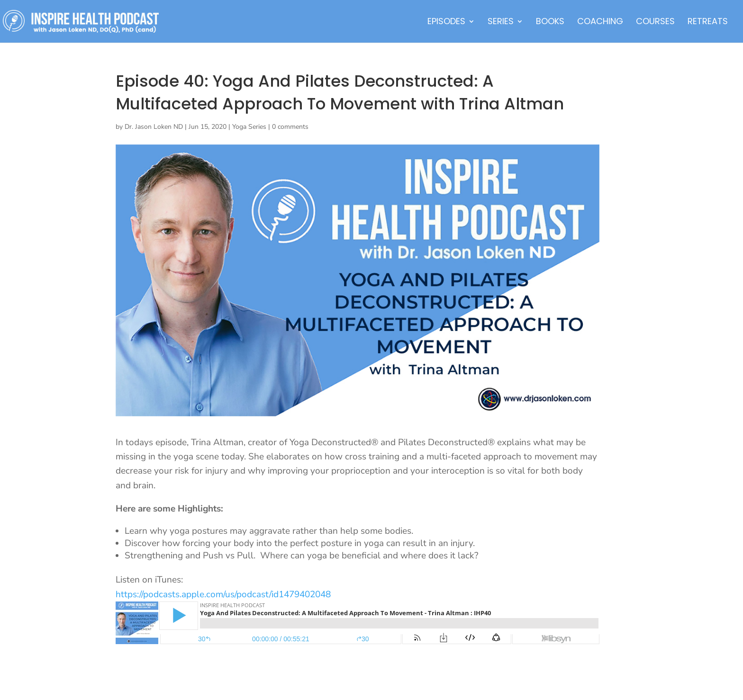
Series (501, 22)
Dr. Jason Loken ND (154, 127)
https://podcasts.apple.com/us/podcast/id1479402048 (223, 594)
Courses (655, 22)
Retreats (708, 22)
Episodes (446, 22)
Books (550, 22)
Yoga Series (249, 127)
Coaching (600, 22)
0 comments (290, 127)
